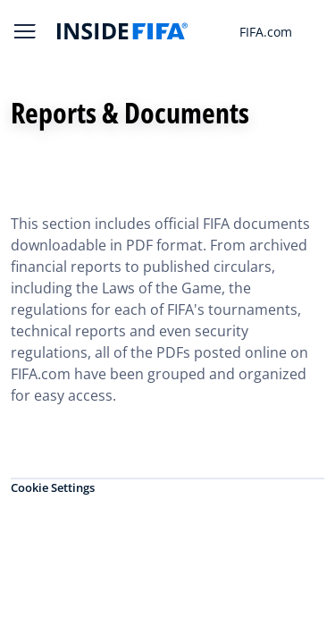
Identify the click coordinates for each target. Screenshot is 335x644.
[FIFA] (122, 31)
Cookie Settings (53, 487)
